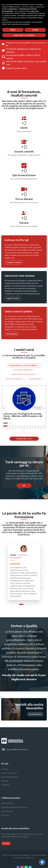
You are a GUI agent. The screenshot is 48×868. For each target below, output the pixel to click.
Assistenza (5, 785)
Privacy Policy (18, 858)
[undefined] (4, 408)
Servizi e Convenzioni (9, 773)
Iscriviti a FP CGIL (8, 803)
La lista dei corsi (7, 811)
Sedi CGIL (5, 781)
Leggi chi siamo (13, 298)
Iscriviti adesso (35, 714)
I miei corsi (5, 815)
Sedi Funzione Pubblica (10, 777)
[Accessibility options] (42, 862)
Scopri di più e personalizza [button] (24, 35)
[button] (5, 426)
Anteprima (38, 408)
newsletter (25, 837)
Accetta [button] (35, 30)
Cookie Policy (30, 858)
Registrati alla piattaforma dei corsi (14, 807)
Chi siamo (5, 769)
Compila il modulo (14, 262)
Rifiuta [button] (13, 30)
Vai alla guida (12, 334)
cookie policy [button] (34, 11)
